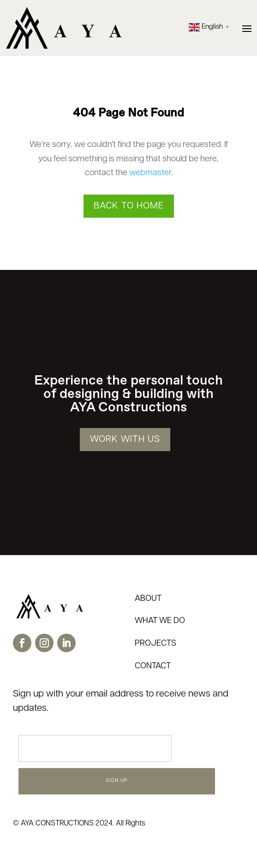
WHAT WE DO (160, 621)
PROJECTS (155, 644)
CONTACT (153, 666)
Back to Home (129, 206)
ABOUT (148, 599)
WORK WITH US (125, 440)
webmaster (150, 173)
